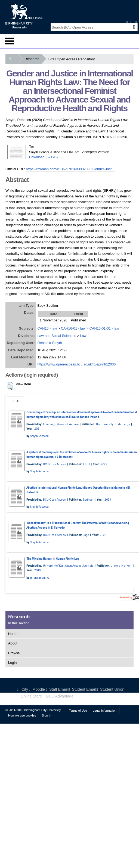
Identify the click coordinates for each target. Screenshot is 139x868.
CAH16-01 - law (73, 328)
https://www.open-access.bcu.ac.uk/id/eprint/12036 (76, 364)
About (13, 643)
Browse (14, 653)
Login (12, 663)
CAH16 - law (47, 328)
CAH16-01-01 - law (104, 328)
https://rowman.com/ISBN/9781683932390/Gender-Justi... (71, 169)
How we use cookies (22, 715)
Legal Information (105, 711)
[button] (10, 386)
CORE (15, 401)
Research (33, 59)
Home (13, 634)
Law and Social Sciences (57, 336)
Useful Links (33, 18)
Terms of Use (78, 711)
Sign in (47, 715)
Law (83, 336)
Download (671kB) (43, 157)
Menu (10, 41)
